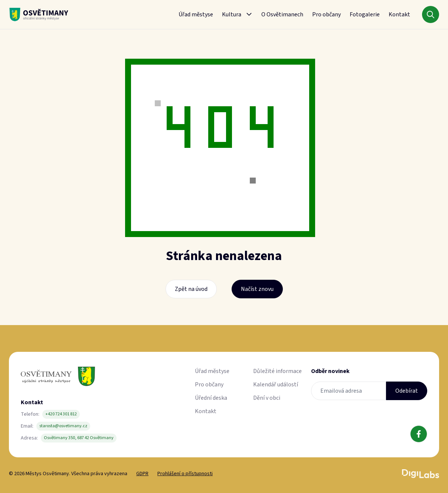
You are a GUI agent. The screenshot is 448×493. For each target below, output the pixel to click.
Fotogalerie (365, 14)
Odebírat (407, 391)
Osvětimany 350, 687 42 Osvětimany (79, 438)
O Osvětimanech (282, 14)
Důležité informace (277, 371)
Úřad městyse (196, 14)
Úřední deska (211, 398)
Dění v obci (267, 398)
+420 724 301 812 (61, 414)
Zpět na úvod (191, 289)
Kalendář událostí (276, 385)
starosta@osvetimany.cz (63, 426)
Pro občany (326, 14)
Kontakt (399, 14)
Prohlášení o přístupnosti (185, 474)
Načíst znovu (257, 289)
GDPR (142, 474)
